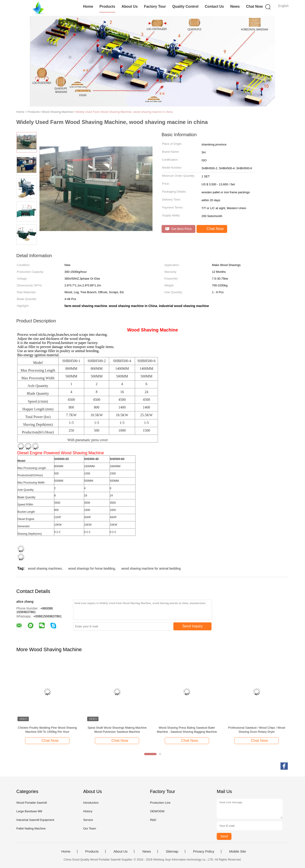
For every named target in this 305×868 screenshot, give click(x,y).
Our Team (90, 828)
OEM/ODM (157, 811)
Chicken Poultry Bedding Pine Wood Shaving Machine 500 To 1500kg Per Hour (47, 730)
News (235, 6)
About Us (129, 6)
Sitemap (172, 851)
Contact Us (214, 6)
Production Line (160, 803)
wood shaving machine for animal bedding (151, 568)
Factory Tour (155, 6)
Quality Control (185, 6)
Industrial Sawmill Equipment (35, 820)
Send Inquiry (193, 626)
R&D (153, 820)
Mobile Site (238, 851)
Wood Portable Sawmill (32, 803)
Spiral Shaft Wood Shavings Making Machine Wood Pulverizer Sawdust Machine (117, 730)
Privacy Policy (204, 851)
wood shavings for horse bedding (92, 568)
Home (88, 6)
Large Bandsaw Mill (29, 811)
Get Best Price (178, 229)
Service (88, 820)
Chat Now (254, 6)
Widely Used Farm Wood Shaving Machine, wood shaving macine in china (124, 112)
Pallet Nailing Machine (31, 828)
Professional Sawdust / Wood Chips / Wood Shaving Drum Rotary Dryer (257, 730)
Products (107, 6)
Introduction (91, 803)
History (88, 811)
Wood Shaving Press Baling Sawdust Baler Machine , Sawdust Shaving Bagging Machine (187, 730)
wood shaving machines (45, 568)
